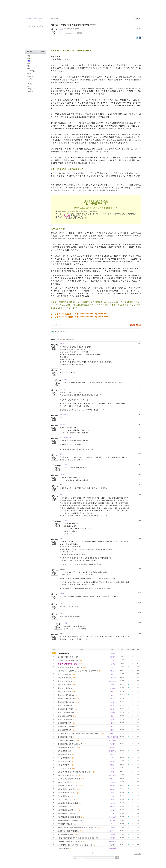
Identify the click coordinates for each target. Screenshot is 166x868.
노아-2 (112, 758)
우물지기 (112, 706)
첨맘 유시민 (31, 12)
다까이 (62, 495)
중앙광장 (43, 12)
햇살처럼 (62, 389)
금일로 (112, 695)
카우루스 (112, 720)
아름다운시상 (64, 415)
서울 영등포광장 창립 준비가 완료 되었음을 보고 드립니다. (78, 838)
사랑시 (112, 800)
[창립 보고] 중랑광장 (65, 719)
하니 (112, 772)
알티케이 (112, 834)
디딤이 (112, 730)
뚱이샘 (112, 667)
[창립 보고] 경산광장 (65, 706)
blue (112, 727)
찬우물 (61, 29)
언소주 (57, 332)
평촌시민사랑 (112, 775)
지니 (112, 796)
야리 (61, 539)
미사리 (112, 779)
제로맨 (112, 716)
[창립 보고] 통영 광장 (65, 688)
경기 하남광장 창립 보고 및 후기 (69, 779)
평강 (112, 814)
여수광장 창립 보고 (64, 807)
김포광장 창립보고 (64, 761)
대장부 (62, 475)
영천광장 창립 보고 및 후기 (67, 747)
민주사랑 (112, 761)
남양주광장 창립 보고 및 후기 (68, 803)
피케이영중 (112, 678)
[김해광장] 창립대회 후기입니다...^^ (70, 667)
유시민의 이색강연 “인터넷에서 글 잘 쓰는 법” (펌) (75, 845)
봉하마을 (30, 76)
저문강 (62, 369)
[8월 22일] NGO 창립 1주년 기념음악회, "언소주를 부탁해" (78, 671)
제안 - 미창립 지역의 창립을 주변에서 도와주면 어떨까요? (78, 827)
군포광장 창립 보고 (64, 796)
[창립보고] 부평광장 (65, 674)
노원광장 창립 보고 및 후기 (67, 810)
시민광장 (86, 12)
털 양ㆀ (112, 831)
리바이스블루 (112, 817)
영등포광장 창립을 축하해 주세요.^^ (70, 841)
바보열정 (112, 810)
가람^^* (112, 828)
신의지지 (112, 838)
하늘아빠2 (112, 821)
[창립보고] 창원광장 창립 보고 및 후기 (71, 744)
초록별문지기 (112, 841)
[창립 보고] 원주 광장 (65, 678)
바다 (112, 685)
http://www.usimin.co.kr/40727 (68, 33)
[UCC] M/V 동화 (63, 848)
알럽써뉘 (112, 786)
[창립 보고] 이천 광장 (65, 692)
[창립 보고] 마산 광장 (65, 685)
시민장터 (97, 12)
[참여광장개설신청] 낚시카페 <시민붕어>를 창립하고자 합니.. (79, 733)
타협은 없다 (112, 681)
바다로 (112, 807)
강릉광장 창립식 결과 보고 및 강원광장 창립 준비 (75, 772)
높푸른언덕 (112, 740)
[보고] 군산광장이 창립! (66, 834)
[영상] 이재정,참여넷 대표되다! (68, 660)
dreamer (62, 593)
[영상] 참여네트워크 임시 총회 (68, 657)
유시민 (30, 84)
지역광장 (55, 12)
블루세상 (112, 688)
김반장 (112, 754)
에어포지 (112, 803)
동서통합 (62, 425)
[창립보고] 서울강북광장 (66, 699)
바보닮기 (112, 744)
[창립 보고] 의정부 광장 (66, 713)
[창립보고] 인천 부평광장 (66, 740)
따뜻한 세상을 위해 (65, 438)
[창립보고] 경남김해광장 (66, 702)
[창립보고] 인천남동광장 (66, 695)
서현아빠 (112, 713)
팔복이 (112, 692)
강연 (29, 56)
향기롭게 (112, 747)
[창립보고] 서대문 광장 (66, 709)
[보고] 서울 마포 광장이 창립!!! (68, 831)
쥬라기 (112, 824)
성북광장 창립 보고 (64, 751)
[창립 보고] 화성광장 (65, 716)
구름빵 (112, 793)
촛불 (29, 58)
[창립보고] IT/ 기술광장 (66, 726)
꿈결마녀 (112, 709)
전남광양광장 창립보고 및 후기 (68, 786)
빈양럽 (112, 674)
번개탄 (112, 765)
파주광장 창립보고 (64, 758)
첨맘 (29, 86)
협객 (61, 454)
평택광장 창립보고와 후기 (67, 793)
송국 (112, 702)
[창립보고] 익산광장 (65, 723)
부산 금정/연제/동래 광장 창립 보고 (70, 820)
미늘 (112, 768)
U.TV (76, 12)
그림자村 (112, 657)
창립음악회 (63, 332)
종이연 (112, 723)
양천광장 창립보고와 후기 (67, 789)
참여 (29, 68)
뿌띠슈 (112, 699)
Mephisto (112, 782)
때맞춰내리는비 (112, 751)
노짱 (29, 81)
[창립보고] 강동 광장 (65, 737)
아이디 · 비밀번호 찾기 (32, 26)
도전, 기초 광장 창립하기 (66, 800)
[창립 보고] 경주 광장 (65, 681)
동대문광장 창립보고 (65, 824)
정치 (29, 66)
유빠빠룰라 (112, 848)
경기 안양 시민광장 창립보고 (68, 775)
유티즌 (30, 89)
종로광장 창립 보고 (64, 754)
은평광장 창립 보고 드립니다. (68, 814)
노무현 (30, 79)
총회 (29, 63)
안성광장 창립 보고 (64, 768)
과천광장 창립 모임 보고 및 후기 (69, 817)
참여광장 (66, 12)
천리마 (62, 603)
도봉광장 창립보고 (64, 765)
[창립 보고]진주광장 (65, 730)
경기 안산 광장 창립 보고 (66, 782)
